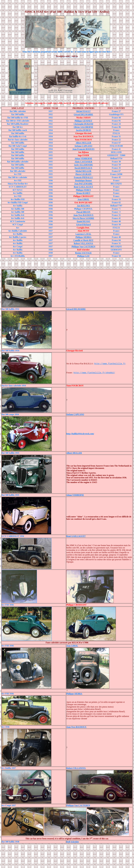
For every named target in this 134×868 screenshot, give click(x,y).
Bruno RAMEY (83, 193)
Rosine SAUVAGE (83, 253)
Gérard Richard (83, 225)
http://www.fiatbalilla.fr (110, 364)
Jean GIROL (72, 646)
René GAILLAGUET (83, 187)
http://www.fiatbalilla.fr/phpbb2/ (94, 373)
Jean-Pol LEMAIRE (83, 184)
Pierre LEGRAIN (83, 174)
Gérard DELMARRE (83, 114)
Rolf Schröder (73, 842)
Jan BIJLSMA (83, 206)
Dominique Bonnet (83, 181)
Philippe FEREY (83, 190)
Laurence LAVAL (83, 234)
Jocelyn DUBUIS (83, 130)
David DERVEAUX (83, 168)
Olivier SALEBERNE (83, 127)
